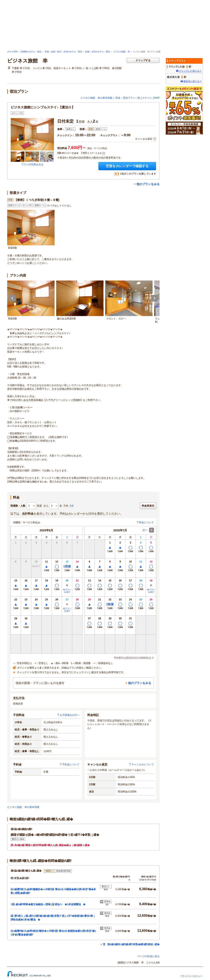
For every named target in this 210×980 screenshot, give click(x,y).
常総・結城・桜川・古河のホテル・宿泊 (63, 52)
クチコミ (147, 98)
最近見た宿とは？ (192, 81)
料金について (145, 522)
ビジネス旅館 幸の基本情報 (96, 98)
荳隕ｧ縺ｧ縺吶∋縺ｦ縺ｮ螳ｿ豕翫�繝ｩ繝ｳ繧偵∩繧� (131, 944)
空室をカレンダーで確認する (127, 166)
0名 (72, 506)
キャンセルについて (141, 764)
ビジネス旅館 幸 (121, 52)
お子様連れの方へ (68, 715)
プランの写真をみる (32, 164)
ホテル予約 (12, 52)
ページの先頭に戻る (148, 956)
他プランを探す (67, 591)
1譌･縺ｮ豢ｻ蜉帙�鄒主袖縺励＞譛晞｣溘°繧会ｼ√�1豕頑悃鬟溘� (48, 904)
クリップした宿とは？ (190, 71)
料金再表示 (148, 506)
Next (155, 298)
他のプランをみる (148, 184)
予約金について (69, 764)
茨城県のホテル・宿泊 (31, 52)
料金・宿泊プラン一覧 (128, 98)
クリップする (143, 60)
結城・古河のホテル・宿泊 (98, 52)
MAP (157, 98)
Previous (12, 298)
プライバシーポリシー (191, 976)
